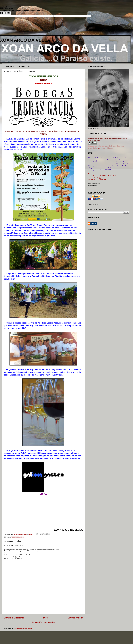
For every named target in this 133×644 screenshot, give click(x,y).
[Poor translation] (8, 13)
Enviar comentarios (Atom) (23, 628)
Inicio (46, 618)
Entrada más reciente (14, 618)
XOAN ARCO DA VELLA (25, 40)
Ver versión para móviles (43, 622)
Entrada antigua (75, 618)
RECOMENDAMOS (17, 537)
